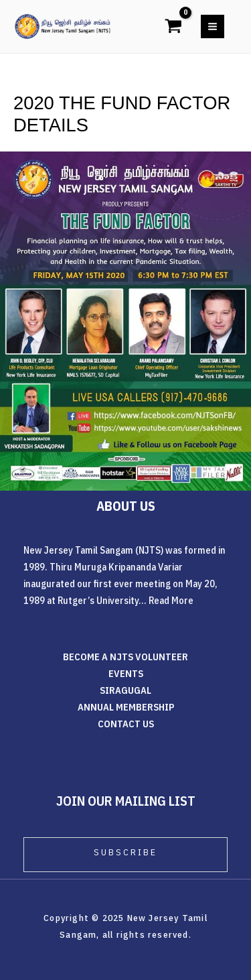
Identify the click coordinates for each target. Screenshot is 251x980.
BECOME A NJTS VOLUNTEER (125, 657)
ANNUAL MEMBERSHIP (126, 707)
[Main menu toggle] (213, 26)
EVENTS (126, 673)
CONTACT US (126, 724)
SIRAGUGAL (125, 690)
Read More (171, 600)
